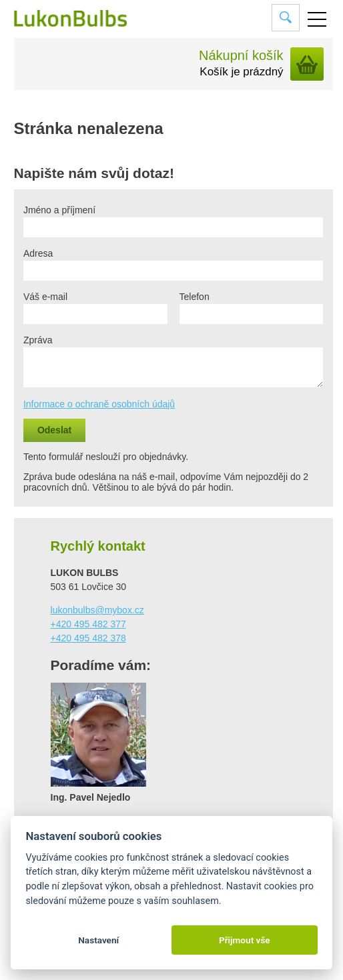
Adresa (38, 253)
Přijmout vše (245, 940)
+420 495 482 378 (88, 638)
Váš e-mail (45, 297)
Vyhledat (286, 17)
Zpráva (38, 340)
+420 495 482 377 (88, 624)
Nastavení (98, 940)
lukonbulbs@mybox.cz (97, 610)
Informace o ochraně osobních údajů (99, 404)
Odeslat (54, 430)
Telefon (195, 297)
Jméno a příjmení (59, 210)
